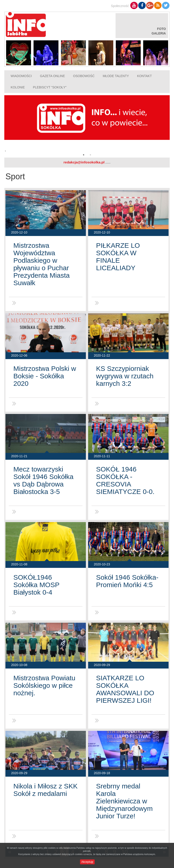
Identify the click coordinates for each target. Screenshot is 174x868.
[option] (87, 125)
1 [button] (84, 155)
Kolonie (18, 87)
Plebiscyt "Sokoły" (50, 87)
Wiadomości (21, 76)
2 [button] (90, 155)
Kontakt (144, 76)
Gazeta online (52, 76)
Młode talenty (116, 76)
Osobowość (84, 76)
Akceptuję (87, 862)
